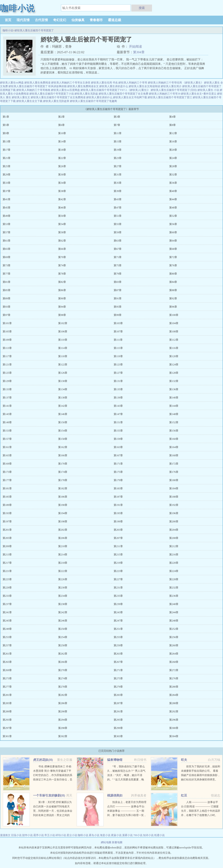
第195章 (118, 513)
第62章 (62, 241)
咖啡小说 (8, 30)
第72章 (173, 257)
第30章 (62, 175)
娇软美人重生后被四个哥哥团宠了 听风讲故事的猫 (38, 86)
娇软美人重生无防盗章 (56, 101)
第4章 (172, 117)
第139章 (118, 398)
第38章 (62, 191)
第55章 (118, 224)
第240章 (174, 604)
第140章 (174, 398)
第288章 (174, 703)
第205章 (7, 538)
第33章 (7, 183)
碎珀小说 (61, 835)
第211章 (118, 546)
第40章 (173, 191)
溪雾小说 (127, 835)
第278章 (63, 687)
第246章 (63, 621)
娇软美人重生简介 (171, 86)
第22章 (62, 158)
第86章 (62, 290)
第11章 (118, 133)
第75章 (118, 265)
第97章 (7, 315)
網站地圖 (106, 842)
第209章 (7, 546)
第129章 (7, 381)
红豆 (184, 796)
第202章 (63, 530)
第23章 (118, 158)
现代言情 (23, 20)
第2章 (61, 117)
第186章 (63, 497)
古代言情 (41, 20)
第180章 (174, 480)
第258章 (63, 645)
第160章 (174, 439)
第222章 (63, 571)
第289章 (7, 711)
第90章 (62, 298)
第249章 (7, 629)
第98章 (62, 315)
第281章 (7, 695)
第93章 (7, 307)
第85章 (7, 290)
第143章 (118, 406)
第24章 (173, 158)
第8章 (172, 125)
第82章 (62, 282)
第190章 (63, 505)
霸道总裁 (115, 20)
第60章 (173, 232)
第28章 (173, 166)
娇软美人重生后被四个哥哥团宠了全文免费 (123, 94)
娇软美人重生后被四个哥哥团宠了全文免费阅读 (58, 97)
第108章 (174, 332)
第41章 (7, 199)
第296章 (174, 720)
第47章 (118, 208)
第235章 (118, 596)
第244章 (174, 612)
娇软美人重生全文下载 (29, 101)
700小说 (138, 835)
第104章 (174, 323)
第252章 (174, 629)
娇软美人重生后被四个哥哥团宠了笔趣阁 (93, 101)
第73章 (7, 265)
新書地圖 (117, 842)
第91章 (118, 298)
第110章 (63, 340)
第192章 (174, 505)
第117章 (7, 356)
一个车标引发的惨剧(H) (49, 796)
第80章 (173, 274)
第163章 (118, 447)
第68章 (173, 249)
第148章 (174, 414)
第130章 (63, 381)
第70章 (62, 257)
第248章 (174, 621)
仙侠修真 (78, 20)
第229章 (7, 588)
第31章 (118, 175)
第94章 (62, 307)
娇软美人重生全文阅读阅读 (144, 86)
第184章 (174, 488)
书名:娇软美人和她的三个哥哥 (130, 83)
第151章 (118, 422)
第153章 (7, 431)
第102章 (63, 323)
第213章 (7, 555)
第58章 (62, 232)
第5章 (6, 125)
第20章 (173, 150)
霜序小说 (39, 835)
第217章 (7, 563)
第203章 (118, 530)
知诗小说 (148, 835)
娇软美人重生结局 (101, 83)
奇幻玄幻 (60, 20)
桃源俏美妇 (115, 796)
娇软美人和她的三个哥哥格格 (33, 90)
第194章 (63, 513)
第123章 (118, 365)
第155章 (118, 431)
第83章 (118, 282)
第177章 (7, 480)
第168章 (174, 455)
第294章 (63, 720)
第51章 (118, 216)
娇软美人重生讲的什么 (99, 97)
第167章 (118, 455)
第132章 (174, 381)
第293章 (7, 720)
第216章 (174, 555)
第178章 (63, 480)
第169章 (7, 464)
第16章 (173, 142)
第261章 (7, 654)
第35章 (118, 183)
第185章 (7, 497)
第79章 (118, 274)
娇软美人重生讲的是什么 (114, 86)
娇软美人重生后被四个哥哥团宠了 (34, 30)
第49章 (7, 216)
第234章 (63, 596)
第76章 (173, 265)
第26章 (62, 166)
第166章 (63, 455)
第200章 (174, 521)
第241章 (7, 612)
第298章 (63, 728)
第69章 (7, 257)
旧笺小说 (16, 835)
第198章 (63, 521)
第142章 (63, 406)
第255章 (118, 637)
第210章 (63, 546)
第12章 (173, 133)
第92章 (173, 298)
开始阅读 (135, 47)
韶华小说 (27, 835)
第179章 (118, 480)
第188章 (174, 497)
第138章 (63, 398)
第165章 (7, 455)
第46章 (62, 208)
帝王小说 (50, 835)
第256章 (174, 637)
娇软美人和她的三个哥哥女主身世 (71, 83)
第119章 (118, 356)
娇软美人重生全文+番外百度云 (199, 94)
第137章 (7, 398)
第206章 (63, 538)
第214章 (63, 555)
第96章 (173, 307)
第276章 (174, 678)
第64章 (173, 241)
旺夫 (184, 760)
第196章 (174, 513)
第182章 (63, 488)
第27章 (118, 166)
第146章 (63, 414)
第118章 (63, 356)
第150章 (63, 422)
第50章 (62, 216)
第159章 (118, 439)
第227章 (118, 579)
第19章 (118, 150)
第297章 (7, 728)
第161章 (7, 447)
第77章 (7, 274)
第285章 (7, 703)
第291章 (118, 711)
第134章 (63, 389)
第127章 (118, 373)
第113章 (7, 348)
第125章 (7, 373)
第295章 (118, 720)
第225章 (7, 579)
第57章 (7, 232)
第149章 (7, 422)
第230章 (63, 588)
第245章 (7, 621)
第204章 (174, 530)
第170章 (63, 464)
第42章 (62, 199)
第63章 (118, 241)
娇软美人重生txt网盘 (12, 83)
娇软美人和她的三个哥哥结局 (165, 83)
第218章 (63, 563)
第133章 (7, 389)
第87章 (118, 290)
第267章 (118, 662)
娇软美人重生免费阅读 (37, 83)
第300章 (174, 728)
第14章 (62, 142)
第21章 (7, 158)
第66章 (62, 249)
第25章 (7, 166)
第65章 (7, 249)
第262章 (63, 654)
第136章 (174, 389)
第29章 (7, 175)
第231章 (118, 588)
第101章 (7, 323)
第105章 (7, 332)
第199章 (118, 521)
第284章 (174, 695)
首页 (8, 20)
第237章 (7, 604)
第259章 (118, 645)
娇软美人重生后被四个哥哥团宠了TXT (103, 90)
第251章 (118, 629)
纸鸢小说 (159, 835)
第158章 (63, 439)
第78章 (62, 274)
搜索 (142, 8)
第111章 (118, 340)
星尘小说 (72, 835)
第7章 (117, 125)
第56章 (173, 224)
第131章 (118, 381)
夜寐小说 (116, 835)
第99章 (118, 315)
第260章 (174, 645)
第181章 (7, 488)
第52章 (173, 216)
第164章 (174, 447)
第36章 (173, 183)
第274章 (63, 678)
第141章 (7, 406)
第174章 (63, 472)
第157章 (7, 439)
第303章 (118, 736)
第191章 (118, 505)
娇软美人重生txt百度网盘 (65, 90)
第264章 (174, 654)
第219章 (118, 563)
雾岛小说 (94, 835)
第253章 (7, 637)
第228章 (174, 579)
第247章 (118, 621)
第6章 (61, 125)
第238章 (63, 604)
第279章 (118, 687)
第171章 (118, 464)
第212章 (174, 546)
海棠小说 (105, 835)
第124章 (174, 365)
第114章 (63, 348)
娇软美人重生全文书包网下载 (130, 97)
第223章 (118, 571)
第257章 (7, 645)
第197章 (7, 521)
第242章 (63, 612)
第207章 (118, 538)
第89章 (7, 298)
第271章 (118, 670)
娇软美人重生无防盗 (86, 94)
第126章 (63, 373)
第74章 (62, 265)
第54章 (62, 224)
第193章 (7, 513)
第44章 (173, 199)
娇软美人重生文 (21, 97)
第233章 (7, 596)
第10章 (62, 133)
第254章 (63, 637)
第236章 (174, 596)
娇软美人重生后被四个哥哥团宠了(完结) (174, 90)
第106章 (63, 332)
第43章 (118, 199)
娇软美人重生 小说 (208, 90)
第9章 (6, 133)
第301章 (7, 736)
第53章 (7, 224)
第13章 (7, 142)
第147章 (118, 414)
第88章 (173, 290)
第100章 (174, 315)
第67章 (118, 249)
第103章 (118, 323)
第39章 (118, 191)
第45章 (7, 208)
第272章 (174, 670)
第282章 (63, 695)
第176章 (174, 472)
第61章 (7, 241)
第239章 (118, 604)
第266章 (63, 662)
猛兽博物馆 (115, 760)
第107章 (118, 332)
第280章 (174, 687)
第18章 (62, 150)
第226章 (63, 579)
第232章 (174, 588)
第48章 (173, 208)
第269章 (7, 670)
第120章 (174, 356)
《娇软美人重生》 (193, 83)
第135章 (118, 389)
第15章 (118, 142)
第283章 (118, 695)
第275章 (118, 678)
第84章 (173, 282)
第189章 (7, 505)
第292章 (174, 711)
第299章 (118, 728)
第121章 (7, 365)
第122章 (63, 365)
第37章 (7, 191)
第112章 (174, 340)
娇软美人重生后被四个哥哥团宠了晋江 (170, 97)
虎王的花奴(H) (43, 760)
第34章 (62, 183)
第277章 (7, 687)
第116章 (174, 348)
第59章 (118, 232)
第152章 (174, 422)
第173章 (7, 472)
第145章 (7, 414)
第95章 (118, 307)
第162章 (63, 447)
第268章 (174, 662)
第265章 (7, 662)
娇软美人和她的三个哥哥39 (165, 94)
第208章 (174, 538)
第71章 (118, 257)
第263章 (118, 654)
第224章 (174, 571)
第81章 (7, 282)
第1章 (6, 117)
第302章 (63, 736)
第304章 (139, 52)
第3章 (117, 117)
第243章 (118, 612)
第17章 (7, 150)
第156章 (174, 431)
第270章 (63, 670)
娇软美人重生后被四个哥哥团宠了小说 (52, 94)
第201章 (7, 530)
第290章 (63, 711)
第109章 (7, 340)
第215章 (118, 555)
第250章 (63, 629)
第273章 (7, 678)
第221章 (7, 571)
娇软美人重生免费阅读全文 (83, 86)
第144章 (174, 406)
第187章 (118, 497)
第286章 (63, 703)
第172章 (174, 464)
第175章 (118, 472)
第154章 (63, 431)
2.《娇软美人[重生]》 (138, 90)
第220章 (174, 563)
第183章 (118, 488)
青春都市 (96, 20)
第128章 (174, 373)
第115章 (118, 348)
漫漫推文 (5, 835)
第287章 (118, 703)
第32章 (173, 175)
